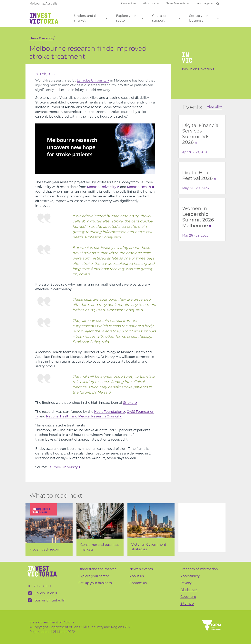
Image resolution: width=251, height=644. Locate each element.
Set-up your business (199, 18)
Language (203, 3)
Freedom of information (199, 569)
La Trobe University (92, 80)
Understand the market (87, 18)
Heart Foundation (108, 412)
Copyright (188, 597)
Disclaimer (189, 590)
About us (149, 3)
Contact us (129, 3)
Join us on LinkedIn (198, 69)
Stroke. (129, 403)
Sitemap (187, 604)
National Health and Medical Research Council (82, 416)
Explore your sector (126, 18)
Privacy (186, 583)
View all (214, 107)
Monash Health (139, 187)
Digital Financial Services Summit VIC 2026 (201, 134)
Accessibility (190, 576)
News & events (176, 3)
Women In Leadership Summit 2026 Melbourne (198, 217)
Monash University (102, 187)
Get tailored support (161, 18)
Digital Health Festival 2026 (198, 175)
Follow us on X (46, 593)
